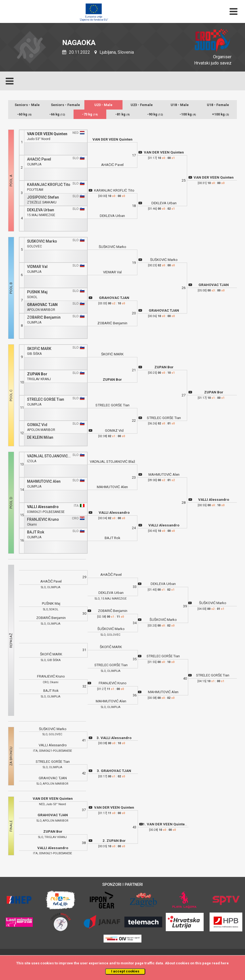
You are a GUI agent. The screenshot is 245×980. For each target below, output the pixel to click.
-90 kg (155, 114)
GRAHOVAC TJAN (42, 305)
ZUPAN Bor (37, 374)
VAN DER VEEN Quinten (47, 134)
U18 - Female (218, 105)
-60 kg (24, 114)
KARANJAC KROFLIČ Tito (49, 185)
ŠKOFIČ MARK (39, 349)
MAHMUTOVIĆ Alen (44, 482)
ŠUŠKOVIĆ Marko (42, 241)
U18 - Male (180, 105)
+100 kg (221, 114)
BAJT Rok (36, 532)
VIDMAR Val (37, 267)
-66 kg (57, 114)
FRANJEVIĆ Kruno (43, 520)
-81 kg (122, 114)
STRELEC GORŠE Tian (46, 399)
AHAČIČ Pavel (39, 159)
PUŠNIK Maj (37, 292)
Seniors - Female (65, 105)
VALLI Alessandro (43, 507)
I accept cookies (125, 971)
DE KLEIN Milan (40, 438)
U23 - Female (142, 105)
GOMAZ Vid (37, 425)
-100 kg (188, 114)
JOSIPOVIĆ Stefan (43, 197)
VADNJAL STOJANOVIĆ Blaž (49, 456)
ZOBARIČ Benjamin (44, 317)
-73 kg (90, 114)
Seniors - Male (27, 105)
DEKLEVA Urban (41, 210)
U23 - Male (103, 105)
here (225, 963)
